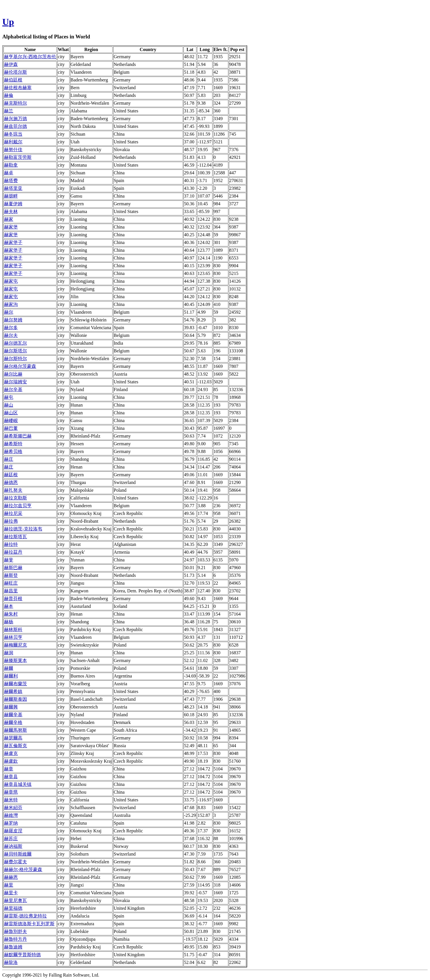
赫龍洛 (11, 962)
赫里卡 (11, 893)
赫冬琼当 (13, 134)
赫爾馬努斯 (16, 730)
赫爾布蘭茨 (16, 684)
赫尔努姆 (13, 320)
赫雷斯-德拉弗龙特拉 (25, 916)
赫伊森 (11, 64)
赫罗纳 (11, 823)
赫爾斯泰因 (16, 699)
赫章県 (11, 792)
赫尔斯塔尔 (16, 351)
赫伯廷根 (13, 80)
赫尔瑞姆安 (16, 382)
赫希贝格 (13, 451)
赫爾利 (11, 676)
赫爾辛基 (13, 715)
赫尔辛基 (13, 390)
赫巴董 (11, 428)
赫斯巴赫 (13, 568)
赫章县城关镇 (18, 784)
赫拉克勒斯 (16, 498)
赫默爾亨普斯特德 (22, 955)
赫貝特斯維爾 (18, 854)
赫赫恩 (11, 877)
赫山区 (11, 413)
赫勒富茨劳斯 (18, 157)
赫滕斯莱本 (16, 660)
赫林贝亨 (13, 637)
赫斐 (9, 560)
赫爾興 (11, 707)
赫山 (9, 405)
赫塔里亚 (13, 188)
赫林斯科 (13, 629)
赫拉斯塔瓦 (16, 537)
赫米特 (11, 800)
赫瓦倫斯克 (16, 746)
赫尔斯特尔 (16, 359)
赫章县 (11, 777)
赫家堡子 (13, 242)
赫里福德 (13, 908)
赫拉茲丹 (13, 552)
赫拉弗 (11, 521)
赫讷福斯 (13, 846)
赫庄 (9, 459)
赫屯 (9, 397)
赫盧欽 (11, 761)
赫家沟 (11, 304)
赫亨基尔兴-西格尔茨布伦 (30, 57)
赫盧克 (11, 753)
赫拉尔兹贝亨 (18, 506)
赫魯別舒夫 (16, 931)
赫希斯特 (13, 444)
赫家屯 (11, 281)
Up (8, 22)
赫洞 (9, 653)
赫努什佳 (13, 150)
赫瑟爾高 (13, 738)
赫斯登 (11, 575)
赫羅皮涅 (13, 831)
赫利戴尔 (13, 142)
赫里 (9, 885)
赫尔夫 (11, 335)
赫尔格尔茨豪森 (20, 366)
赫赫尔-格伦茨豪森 (23, 869)
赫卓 (9, 173)
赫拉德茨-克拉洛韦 (23, 529)
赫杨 (9, 622)
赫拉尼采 (13, 513)
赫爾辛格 (13, 722)
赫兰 (9, 111)
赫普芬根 (13, 599)
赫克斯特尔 (16, 103)
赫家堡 (11, 227)
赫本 (9, 606)
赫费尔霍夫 (16, 862)
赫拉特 (11, 544)
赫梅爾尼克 (16, 645)
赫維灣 (11, 815)
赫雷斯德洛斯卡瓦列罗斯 (29, 924)
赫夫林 (11, 211)
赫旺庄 (11, 583)
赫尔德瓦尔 (16, 343)
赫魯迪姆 (13, 947)
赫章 (9, 769)
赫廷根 (11, 475)
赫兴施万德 (16, 119)
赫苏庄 (11, 839)
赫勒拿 (11, 165)
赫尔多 (11, 328)
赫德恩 (11, 482)
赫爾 (9, 668)
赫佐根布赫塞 (18, 88)
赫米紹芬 (13, 808)
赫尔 (9, 312)
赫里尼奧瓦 (16, 900)
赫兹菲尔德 (16, 126)
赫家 (9, 219)
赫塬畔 (11, 196)
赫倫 (9, 95)
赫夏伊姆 (13, 204)
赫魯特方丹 (16, 939)
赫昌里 (11, 591)
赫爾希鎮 (13, 691)
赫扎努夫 (13, 490)
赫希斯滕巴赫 (18, 436)
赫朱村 (11, 614)
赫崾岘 (11, 420)
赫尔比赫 (13, 374)
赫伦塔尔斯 (16, 72)
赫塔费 (11, 180)
